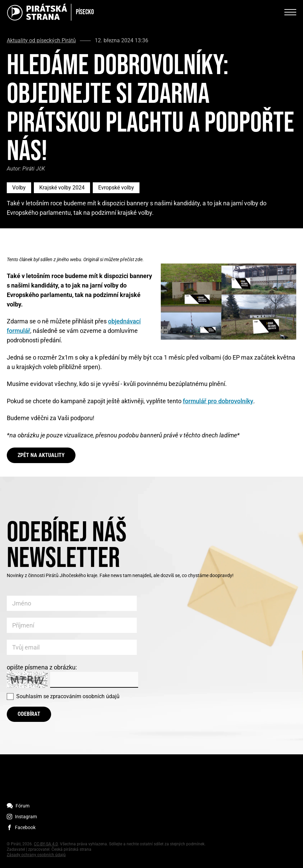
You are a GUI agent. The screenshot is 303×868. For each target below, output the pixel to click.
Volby (19, 188)
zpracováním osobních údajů (85, 696)
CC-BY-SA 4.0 (46, 844)
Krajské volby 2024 (62, 188)
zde (139, 259)
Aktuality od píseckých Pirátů (41, 41)
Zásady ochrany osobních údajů (36, 855)
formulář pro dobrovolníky (218, 401)
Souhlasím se (68, 696)
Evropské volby (116, 188)
